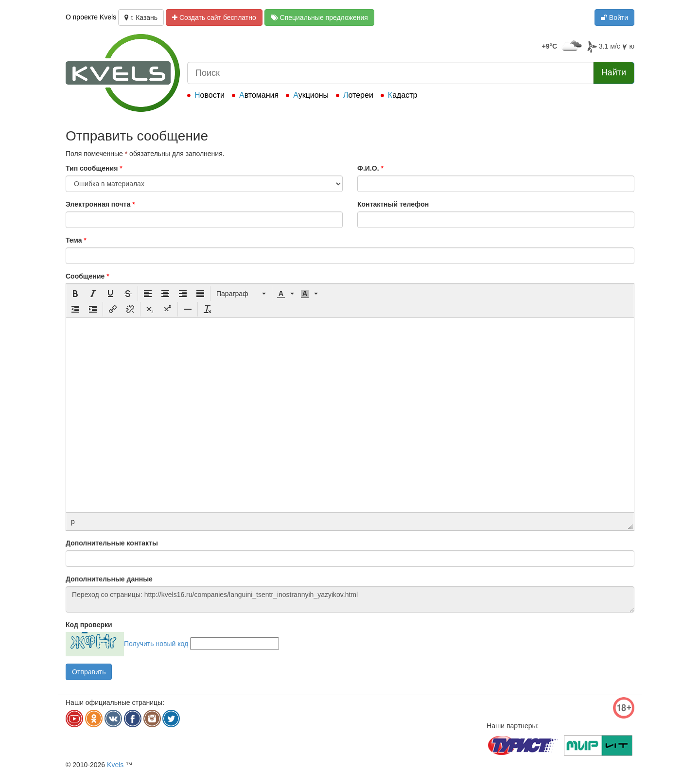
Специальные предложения (319, 18)
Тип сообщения (94, 168)
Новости (210, 95)
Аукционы (311, 95)
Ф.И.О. (370, 168)
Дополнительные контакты (112, 543)
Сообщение (87, 276)
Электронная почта (100, 204)
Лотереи (358, 95)
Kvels (115, 765)
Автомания (259, 95)
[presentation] (75, 294)
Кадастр (403, 95)
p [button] (73, 522)
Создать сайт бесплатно (214, 18)
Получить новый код (156, 644)
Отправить (89, 672)
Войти (614, 18)
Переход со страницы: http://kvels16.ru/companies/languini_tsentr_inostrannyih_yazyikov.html (350, 599)
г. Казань (141, 18)
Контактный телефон (393, 204)
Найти (614, 72)
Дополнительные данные (109, 579)
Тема (76, 240)
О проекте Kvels (91, 17)
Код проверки (89, 625)
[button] (75, 294)
